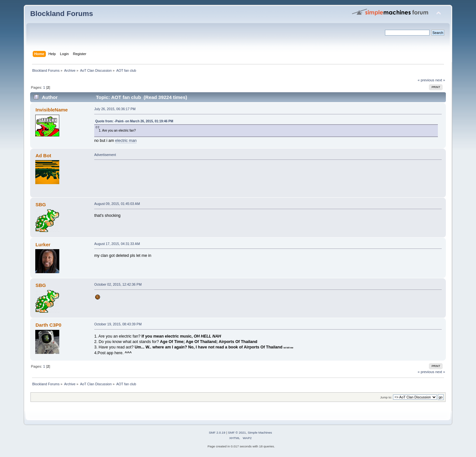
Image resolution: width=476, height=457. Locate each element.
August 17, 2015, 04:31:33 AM (117, 244)
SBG (41, 204)
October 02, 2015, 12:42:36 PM (118, 284)
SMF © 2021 (237, 433)
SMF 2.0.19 (217, 433)
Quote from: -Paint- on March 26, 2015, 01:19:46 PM (134, 121)
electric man (126, 141)
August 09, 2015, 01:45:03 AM (117, 204)
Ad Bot (43, 155)
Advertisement (105, 155)
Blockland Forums (62, 14)
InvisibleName (52, 110)
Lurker (43, 245)
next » (440, 80)
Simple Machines (260, 433)
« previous (426, 80)
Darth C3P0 (49, 325)
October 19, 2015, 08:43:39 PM (118, 324)
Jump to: (386, 397)
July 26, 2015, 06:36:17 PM (115, 109)
